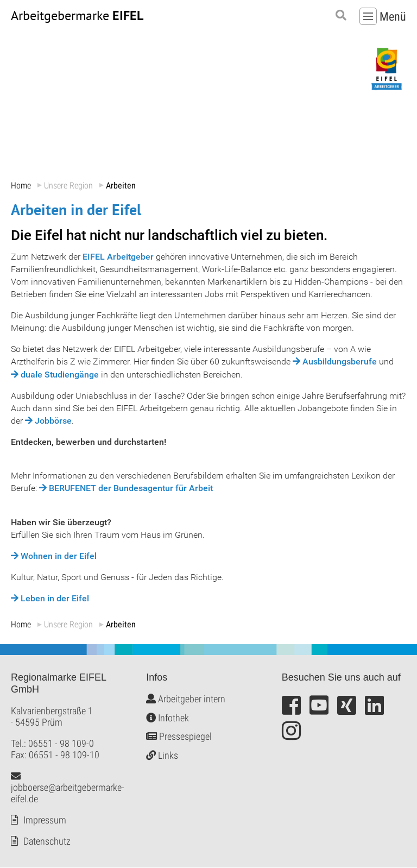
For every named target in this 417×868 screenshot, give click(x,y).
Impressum (45, 820)
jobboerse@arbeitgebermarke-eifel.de (68, 788)
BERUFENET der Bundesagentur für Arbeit (131, 489)
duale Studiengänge (60, 375)
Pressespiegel (179, 737)
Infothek (168, 718)
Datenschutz (47, 842)
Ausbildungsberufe (340, 362)
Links (162, 755)
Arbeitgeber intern (186, 699)
